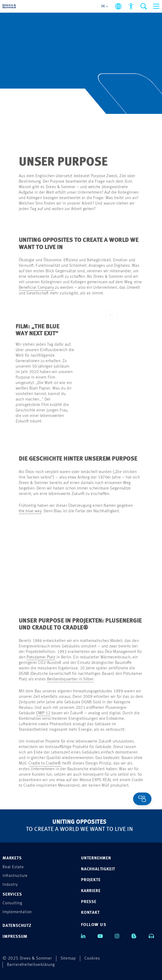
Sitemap (68, 958)
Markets (12, 858)
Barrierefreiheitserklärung (32, 964)
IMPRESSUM (15, 936)
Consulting (13, 903)
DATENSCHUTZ (18, 925)
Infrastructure (16, 875)
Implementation (18, 912)
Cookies (93, 958)
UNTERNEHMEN (97, 858)
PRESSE (89, 901)
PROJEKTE (91, 880)
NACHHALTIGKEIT (99, 869)
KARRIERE (91, 890)
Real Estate (13, 866)
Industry (10, 884)
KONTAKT (91, 912)
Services (12, 894)
